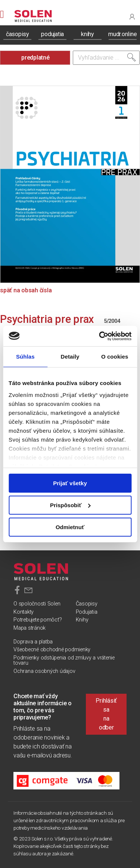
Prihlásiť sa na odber (106, 714)
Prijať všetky (70, 483)
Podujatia (87, 612)
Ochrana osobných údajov (44, 671)
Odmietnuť (70, 527)
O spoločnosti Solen (37, 604)
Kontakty (24, 612)
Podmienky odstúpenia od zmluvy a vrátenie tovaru (64, 660)
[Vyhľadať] (131, 57)
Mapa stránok (29, 628)
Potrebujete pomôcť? (38, 620)
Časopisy (87, 604)
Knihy (82, 620)
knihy (88, 34)
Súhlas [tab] (25, 357)
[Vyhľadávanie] (106, 58)
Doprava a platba (33, 642)
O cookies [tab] (115, 357)
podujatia (52, 34)
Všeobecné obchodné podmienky (52, 650)
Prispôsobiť (70, 505)
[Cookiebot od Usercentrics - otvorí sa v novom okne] (100, 336)
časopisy (18, 34)
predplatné (35, 58)
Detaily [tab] (70, 357)
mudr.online (122, 34)
